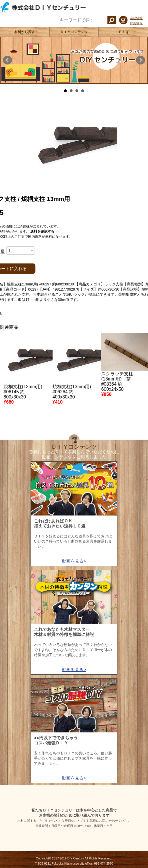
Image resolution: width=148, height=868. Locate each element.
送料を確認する (42, 231)
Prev (7, 60)
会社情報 (136, 18)
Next (141, 60)
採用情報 (136, 23)
